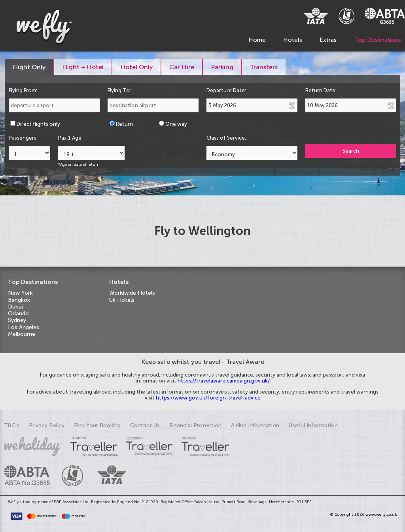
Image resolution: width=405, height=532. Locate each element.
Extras (328, 40)
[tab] (29, 67)
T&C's (12, 425)
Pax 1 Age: (70, 138)
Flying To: (119, 90)
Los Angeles (24, 327)
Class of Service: (226, 138)
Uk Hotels (122, 300)
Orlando (18, 313)
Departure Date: (226, 90)
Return (124, 124)
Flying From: (23, 90)
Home (257, 40)
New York (20, 293)
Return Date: (321, 90)
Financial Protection (195, 425)
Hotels (293, 40)
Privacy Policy (47, 425)
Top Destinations (378, 40)
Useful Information (313, 425)
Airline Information (255, 425)
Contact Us (145, 425)
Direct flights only (38, 124)
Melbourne (22, 334)
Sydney (17, 320)
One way (176, 124)
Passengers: (23, 138)
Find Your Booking (97, 425)
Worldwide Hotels (132, 293)
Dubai (15, 307)
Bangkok (19, 300)
